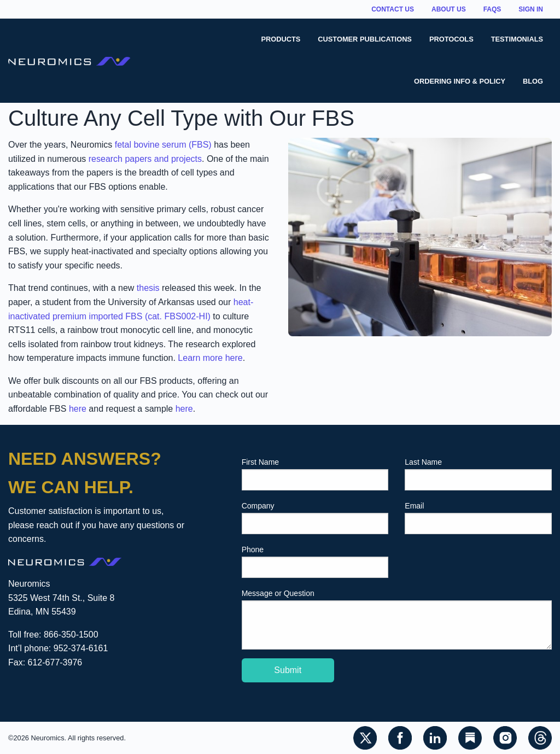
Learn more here (210, 358)
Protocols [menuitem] (451, 39)
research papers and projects (145, 159)
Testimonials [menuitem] (517, 39)
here (78, 409)
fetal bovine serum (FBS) (163, 145)
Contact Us (393, 9)
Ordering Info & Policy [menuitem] (460, 81)
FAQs (492, 9)
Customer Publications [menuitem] (365, 39)
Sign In (531, 9)
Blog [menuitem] (533, 81)
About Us (449, 9)
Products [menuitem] (281, 39)
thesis (148, 288)
